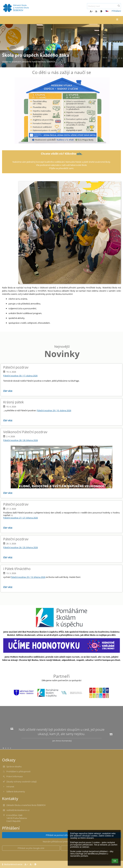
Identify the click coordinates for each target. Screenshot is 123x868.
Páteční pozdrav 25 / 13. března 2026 (28, 577)
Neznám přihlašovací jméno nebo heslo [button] (61, 842)
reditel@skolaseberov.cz (18, 810)
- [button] (96, 11)
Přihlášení (116, 11)
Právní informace (14, 776)
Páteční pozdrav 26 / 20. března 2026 (20, 547)
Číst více (8, 391)
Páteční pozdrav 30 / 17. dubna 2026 (20, 376)
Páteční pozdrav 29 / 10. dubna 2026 (54, 410)
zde (79, 153)
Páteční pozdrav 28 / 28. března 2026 (20, 440)
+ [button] (91, 11)
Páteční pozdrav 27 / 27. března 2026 (20, 518)
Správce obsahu (14, 766)
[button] (107, 11)
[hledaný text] (104, 6)
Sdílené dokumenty (16, 791)
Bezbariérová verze (12, 864)
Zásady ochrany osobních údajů (22, 782)
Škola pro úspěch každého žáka (36, 55)
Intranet (10, 787)
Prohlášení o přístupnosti (18, 771)
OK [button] (115, 861)
